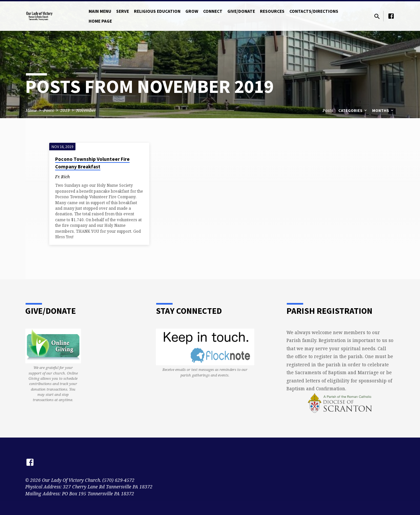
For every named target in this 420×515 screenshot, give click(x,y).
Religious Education (157, 11)
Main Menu (100, 11)
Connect (213, 11)
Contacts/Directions (314, 11)
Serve (123, 11)
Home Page (100, 21)
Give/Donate (241, 11)
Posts (49, 110)
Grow (192, 11)
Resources (272, 11)
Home (31, 110)
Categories (353, 110)
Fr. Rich (63, 177)
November (86, 110)
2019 (65, 110)
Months (383, 110)
